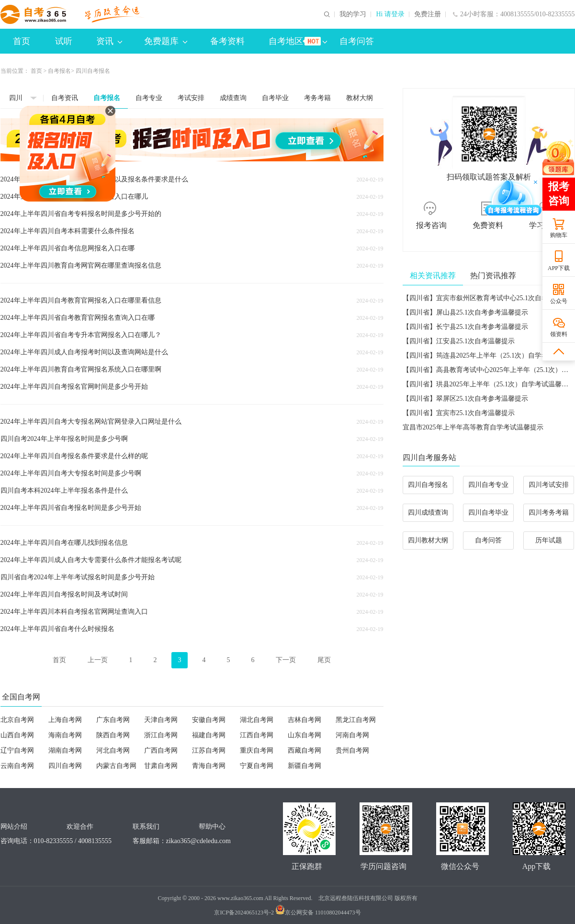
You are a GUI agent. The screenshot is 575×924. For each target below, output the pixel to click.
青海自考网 (209, 766)
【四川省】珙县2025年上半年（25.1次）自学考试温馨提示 (489, 384)
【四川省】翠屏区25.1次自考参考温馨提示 (466, 399)
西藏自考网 (304, 750)
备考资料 (227, 41)
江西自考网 (257, 735)
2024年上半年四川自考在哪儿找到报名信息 (64, 543)
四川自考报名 (428, 485)
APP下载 (559, 268)
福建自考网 (209, 735)
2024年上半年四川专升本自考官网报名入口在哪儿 (74, 197)
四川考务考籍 (549, 513)
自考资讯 (65, 98)
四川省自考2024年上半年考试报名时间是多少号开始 (78, 577)
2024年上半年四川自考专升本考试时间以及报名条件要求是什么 (94, 179)
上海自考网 (65, 720)
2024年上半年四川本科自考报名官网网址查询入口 (74, 612)
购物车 (559, 235)
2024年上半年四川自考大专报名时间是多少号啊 (71, 473)
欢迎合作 (80, 827)
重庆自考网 (257, 750)
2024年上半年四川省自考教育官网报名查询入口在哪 (78, 318)
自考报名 (59, 71)
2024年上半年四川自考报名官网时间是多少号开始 (74, 387)
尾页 (324, 660)
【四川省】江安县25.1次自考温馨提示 (459, 341)
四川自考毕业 (488, 513)
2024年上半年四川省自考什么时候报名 (57, 629)
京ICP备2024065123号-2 (244, 913)
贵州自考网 (352, 750)
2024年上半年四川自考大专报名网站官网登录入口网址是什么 (91, 422)
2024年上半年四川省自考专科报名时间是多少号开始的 (81, 214)
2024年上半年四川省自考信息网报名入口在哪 (68, 248)
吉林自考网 (304, 720)
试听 (64, 41)
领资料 (559, 334)
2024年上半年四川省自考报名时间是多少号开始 (71, 508)
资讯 (109, 41)
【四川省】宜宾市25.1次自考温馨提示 (459, 413)
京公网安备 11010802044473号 (318, 913)
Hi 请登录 (390, 14)
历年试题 (549, 540)
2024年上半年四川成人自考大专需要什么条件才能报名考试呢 (91, 560)
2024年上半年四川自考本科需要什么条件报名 (68, 231)
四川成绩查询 (428, 513)
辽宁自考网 (17, 750)
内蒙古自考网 (116, 766)
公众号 (559, 301)
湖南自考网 (65, 750)
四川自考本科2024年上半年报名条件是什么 (64, 490)
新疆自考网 (304, 766)
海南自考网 (65, 735)
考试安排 (191, 98)
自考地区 (298, 41)
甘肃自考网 (161, 766)
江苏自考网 (209, 750)
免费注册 (428, 14)
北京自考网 (17, 720)
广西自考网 (161, 750)
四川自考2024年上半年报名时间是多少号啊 (64, 439)
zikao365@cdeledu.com (198, 841)
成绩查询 (233, 98)
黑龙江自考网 (356, 720)
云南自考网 (17, 766)
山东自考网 (304, 735)
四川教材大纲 (428, 540)
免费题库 (166, 41)
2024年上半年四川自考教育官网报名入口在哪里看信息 (81, 300)
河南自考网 (352, 735)
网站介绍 (14, 827)
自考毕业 (275, 98)
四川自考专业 (488, 485)
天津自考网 (161, 720)
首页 (22, 41)
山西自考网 (17, 735)
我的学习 (353, 14)
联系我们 (146, 827)
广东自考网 (113, 720)
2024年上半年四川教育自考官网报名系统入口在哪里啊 (81, 369)
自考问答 (357, 41)
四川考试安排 (549, 485)
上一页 (98, 660)
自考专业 (149, 98)
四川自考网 (65, 766)
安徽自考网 (209, 720)
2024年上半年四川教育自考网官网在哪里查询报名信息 (81, 265)
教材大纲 (360, 98)
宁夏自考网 (257, 766)
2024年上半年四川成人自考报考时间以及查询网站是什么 (84, 352)
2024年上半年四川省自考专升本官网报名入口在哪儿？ (81, 335)
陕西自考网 (113, 735)
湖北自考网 (257, 720)
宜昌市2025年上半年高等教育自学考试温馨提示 (473, 427)
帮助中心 (212, 827)
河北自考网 (113, 750)
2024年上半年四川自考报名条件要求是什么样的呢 (74, 456)
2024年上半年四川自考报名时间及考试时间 (64, 594)
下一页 (286, 660)
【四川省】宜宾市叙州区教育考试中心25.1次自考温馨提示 (489, 298)
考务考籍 (317, 98)
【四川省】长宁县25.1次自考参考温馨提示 (466, 327)
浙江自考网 (161, 735)
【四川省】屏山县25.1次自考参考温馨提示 (466, 312)
